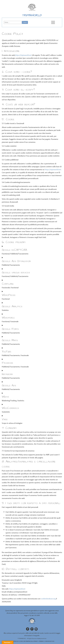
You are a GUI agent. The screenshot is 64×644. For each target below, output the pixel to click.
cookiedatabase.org (48, 599)
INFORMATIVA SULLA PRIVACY (31, 641)
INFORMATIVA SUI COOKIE (16, 641)
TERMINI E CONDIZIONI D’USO (47, 641)
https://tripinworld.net (23, 55)
